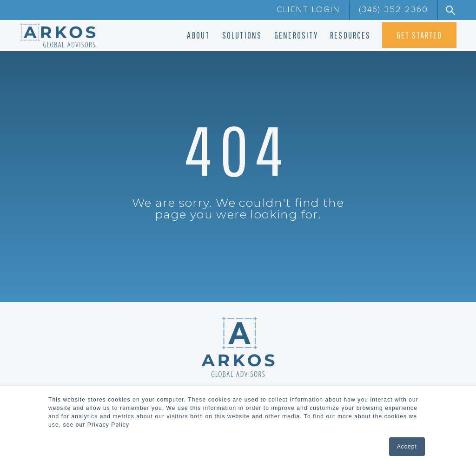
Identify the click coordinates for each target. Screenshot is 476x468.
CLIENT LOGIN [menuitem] (308, 10)
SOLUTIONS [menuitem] (242, 35)
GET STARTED (419, 35)
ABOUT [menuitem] (198, 35)
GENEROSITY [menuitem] (296, 35)
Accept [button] (407, 447)
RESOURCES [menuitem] (350, 35)
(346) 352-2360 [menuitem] (393, 10)
